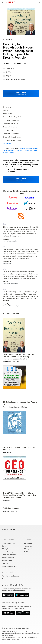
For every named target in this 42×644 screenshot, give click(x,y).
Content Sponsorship (9, 566)
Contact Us (28, 543)
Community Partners (9, 555)
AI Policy (27, 552)
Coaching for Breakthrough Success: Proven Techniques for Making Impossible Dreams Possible (20, 150)
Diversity (5, 563)
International (7, 572)
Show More (7, 144)
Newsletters (28, 546)
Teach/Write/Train (8, 543)
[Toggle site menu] (2, 2)
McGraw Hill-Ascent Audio (15, 79)
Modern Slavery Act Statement (11, 639)
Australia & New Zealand (10, 576)
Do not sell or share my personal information (15, 628)
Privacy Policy (29, 549)
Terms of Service (7, 637)
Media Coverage (8, 552)
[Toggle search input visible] (40, 2)
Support (27, 539)
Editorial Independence (29, 637)
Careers (5, 546)
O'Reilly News (6, 549)
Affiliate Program (8, 558)
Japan (4, 579)
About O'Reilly (8, 539)
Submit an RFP (7, 560)
